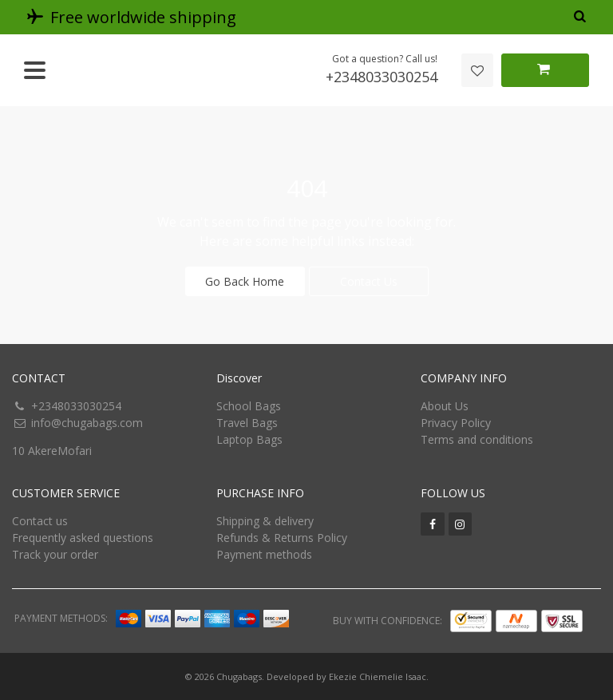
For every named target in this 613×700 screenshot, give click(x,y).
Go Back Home (245, 281)
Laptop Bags (249, 439)
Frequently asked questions (83, 538)
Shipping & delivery (265, 521)
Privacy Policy (456, 423)
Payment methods (264, 554)
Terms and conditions (477, 439)
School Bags (249, 406)
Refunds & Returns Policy (282, 538)
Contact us (40, 521)
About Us (445, 406)
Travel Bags (247, 423)
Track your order (55, 554)
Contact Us (369, 281)
